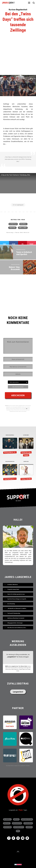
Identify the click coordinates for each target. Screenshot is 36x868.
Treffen (12, 228)
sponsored (28, 823)
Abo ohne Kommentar (18, 387)
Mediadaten (17, 823)
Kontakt (7, 823)
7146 (20, 810)
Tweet (5, 244)
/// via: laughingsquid (18, 205)
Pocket (31, 244)
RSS (18, 831)
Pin (23, 244)
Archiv (16, 819)
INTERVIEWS (26, 435)
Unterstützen (27, 819)
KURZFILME (26, 462)
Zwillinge (23, 228)
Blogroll (7, 819)
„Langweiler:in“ (12, 657)
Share (14, 244)
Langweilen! (18, 692)
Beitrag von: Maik (18, 220)
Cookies (29, 827)
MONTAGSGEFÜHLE (10, 435)
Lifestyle (13, 224)
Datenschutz (19, 827)
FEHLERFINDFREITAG (10, 462)
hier (27, 408)
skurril (23, 224)
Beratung (8, 827)
